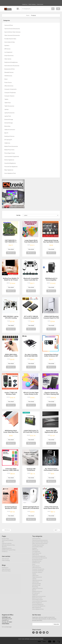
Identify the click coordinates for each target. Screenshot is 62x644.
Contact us (25, 4)
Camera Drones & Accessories (12, 29)
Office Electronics (9, 86)
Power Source (8, 82)
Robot (6, 79)
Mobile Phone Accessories (11, 146)
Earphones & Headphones (11, 62)
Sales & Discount (6, 571)
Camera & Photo (9, 25)
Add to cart (11, 253)
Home (28, 15)
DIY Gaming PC (8, 140)
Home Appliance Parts (10, 173)
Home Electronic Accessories (12, 66)
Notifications (5, 569)
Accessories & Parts (10, 69)
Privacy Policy (5, 540)
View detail (11, 249)
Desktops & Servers (9, 136)
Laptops (6, 109)
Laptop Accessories (9, 113)
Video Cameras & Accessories (12, 35)
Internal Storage (9, 123)
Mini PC (6, 133)
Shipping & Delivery (7, 550)
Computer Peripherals (10, 93)
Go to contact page (7, 628)
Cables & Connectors (10, 130)
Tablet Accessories (9, 106)
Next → (57, 530)
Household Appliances (10, 163)
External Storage (9, 119)
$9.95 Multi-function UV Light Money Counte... (36, 2)
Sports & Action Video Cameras (12, 32)
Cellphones (7, 143)
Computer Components (10, 89)
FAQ (3, 543)
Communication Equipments (12, 156)
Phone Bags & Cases (10, 153)
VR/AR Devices (8, 76)
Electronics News (6, 572)
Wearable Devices (9, 72)
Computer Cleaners (9, 96)
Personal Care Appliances (11, 167)
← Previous (6, 530)
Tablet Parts (8, 103)
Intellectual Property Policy (9, 551)
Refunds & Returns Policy (8, 547)
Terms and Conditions (8, 542)
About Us (4, 548)
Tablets (6, 99)
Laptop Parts (8, 116)
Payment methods (7, 545)
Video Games (8, 59)
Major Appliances (9, 170)
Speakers (7, 45)
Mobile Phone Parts (9, 150)
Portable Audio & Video (10, 39)
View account (40, 4)
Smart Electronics (9, 56)
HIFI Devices (7, 49)
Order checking (32, 4)
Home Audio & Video (10, 42)
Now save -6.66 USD (21, 2)
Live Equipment (8, 52)
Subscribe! (56, 626)
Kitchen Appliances (9, 160)
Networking (7, 126)
